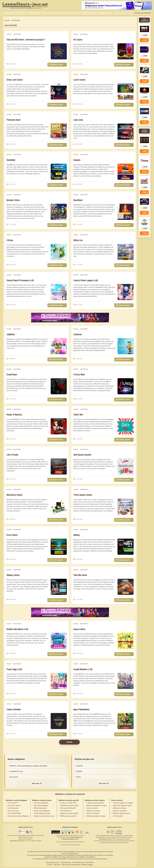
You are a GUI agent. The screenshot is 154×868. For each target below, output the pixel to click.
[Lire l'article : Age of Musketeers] (126, 721)
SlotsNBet (11, 160)
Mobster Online (13, 200)
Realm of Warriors (14, 415)
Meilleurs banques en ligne (96, 816)
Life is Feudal (12, 455)
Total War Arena (80, 575)
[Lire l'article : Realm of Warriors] (59, 426)
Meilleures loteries (119, 808)
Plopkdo (79, 771)
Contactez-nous (66, 862)
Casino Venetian (14, 709)
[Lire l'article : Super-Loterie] (126, 641)
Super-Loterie (79, 629)
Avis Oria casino (13, 811)
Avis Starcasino (13, 808)
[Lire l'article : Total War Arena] (126, 587)
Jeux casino (14, 777)
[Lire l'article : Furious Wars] (126, 386)
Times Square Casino (83, 495)
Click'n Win (78, 415)
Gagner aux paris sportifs (69, 813)
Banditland (78, 200)
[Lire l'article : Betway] (126, 547)
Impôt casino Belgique (42, 811)
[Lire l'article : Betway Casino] (59, 587)
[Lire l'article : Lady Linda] (126, 132)
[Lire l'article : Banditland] (126, 212)
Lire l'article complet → (57, 65)
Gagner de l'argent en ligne (122, 806)
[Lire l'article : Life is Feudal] (59, 466)
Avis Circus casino (14, 806)
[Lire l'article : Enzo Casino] (59, 547)
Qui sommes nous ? (53, 862)
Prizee (78, 777)
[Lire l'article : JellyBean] (59, 346)
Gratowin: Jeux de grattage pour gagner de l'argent (28, 766)
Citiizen (10, 240)
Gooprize (79, 766)
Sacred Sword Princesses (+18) (20, 280)
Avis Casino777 (13, 803)
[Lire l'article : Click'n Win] (126, 426)
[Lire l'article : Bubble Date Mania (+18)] (59, 641)
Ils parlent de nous (16, 771)
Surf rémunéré (118, 816)
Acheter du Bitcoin (93, 813)
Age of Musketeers (81, 709)
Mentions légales (87, 865)
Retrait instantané (40, 808)
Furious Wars (79, 375)
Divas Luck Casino (15, 80)
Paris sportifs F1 (66, 811)
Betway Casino (13, 575)
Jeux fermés (17, 34)
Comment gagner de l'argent (123, 803)
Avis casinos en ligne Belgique (18, 816)
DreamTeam (12, 375)
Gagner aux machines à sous (44, 816)
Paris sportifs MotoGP (68, 808)
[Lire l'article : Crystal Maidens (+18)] (126, 681)
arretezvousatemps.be (76, 837)
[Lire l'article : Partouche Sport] (59, 132)
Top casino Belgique (41, 803)
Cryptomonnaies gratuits (95, 803)
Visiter (144, 40)
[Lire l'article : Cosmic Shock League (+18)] (126, 292)
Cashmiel (77, 334)
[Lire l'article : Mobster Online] (59, 212)
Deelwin (77, 160)
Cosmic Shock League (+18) (86, 280)
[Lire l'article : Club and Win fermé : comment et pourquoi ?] (59, 51)
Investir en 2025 (92, 808)
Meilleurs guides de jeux (121, 813)
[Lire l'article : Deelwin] (126, 172)
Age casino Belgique (41, 806)
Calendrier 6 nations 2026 (69, 806)
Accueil (9, 34)
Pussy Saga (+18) (14, 669)
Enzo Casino (12, 535)
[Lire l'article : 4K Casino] (126, 51)
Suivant (69, 742)
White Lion (78, 240)
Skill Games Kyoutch (82, 455)
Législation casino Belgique (77, 842)
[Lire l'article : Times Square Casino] (126, 507)
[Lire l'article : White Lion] (126, 252)
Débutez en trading (93, 811)
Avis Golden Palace (14, 813)
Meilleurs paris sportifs (68, 816)
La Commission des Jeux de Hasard (70, 845)
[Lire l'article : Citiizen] (59, 252)
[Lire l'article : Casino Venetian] (59, 721)
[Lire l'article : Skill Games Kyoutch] (126, 466)
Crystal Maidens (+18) (83, 669)
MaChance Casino (14, 495)
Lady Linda (78, 120)
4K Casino (78, 40)
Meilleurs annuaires (120, 811)
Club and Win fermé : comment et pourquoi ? (26, 40)
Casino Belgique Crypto (42, 813)
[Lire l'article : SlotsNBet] (59, 172)
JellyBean (11, 334)
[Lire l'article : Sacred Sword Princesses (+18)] (59, 292)
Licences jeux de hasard (62, 842)
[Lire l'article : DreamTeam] (59, 386)
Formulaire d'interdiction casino (70, 839)
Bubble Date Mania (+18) (17, 629)
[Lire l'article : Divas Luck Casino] (59, 91)
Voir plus (37, 783)
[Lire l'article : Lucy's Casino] (126, 91)
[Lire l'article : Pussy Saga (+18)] (59, 681)
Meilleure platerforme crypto (97, 806)
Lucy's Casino (79, 80)
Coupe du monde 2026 (68, 803)
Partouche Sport (13, 120)
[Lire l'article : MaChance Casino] (59, 507)
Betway (77, 535)
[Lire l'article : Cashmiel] (126, 346)
